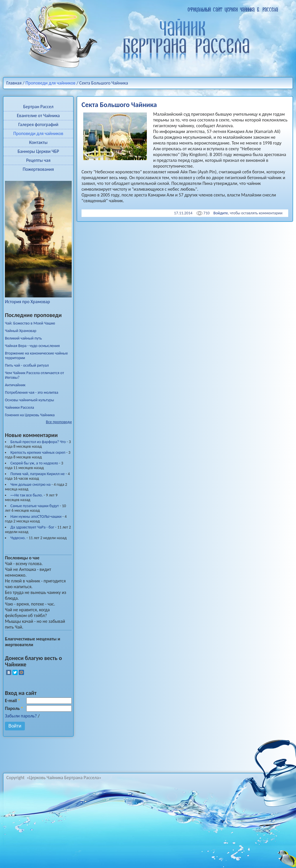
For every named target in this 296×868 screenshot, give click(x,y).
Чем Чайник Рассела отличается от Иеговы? (34, 375)
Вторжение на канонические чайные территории (36, 356)
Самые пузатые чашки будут (35, 506)
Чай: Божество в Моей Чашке (30, 323)
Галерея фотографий (38, 124)
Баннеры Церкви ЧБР (38, 151)
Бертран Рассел (38, 107)
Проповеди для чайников (50, 83)
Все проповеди (59, 422)
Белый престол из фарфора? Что (38, 442)
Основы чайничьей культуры (29, 400)
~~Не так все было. (27, 495)
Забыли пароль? (21, 716)
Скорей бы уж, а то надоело (34, 463)
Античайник (15, 385)
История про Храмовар (38, 299)
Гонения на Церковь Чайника (30, 415)
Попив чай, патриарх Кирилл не (38, 474)
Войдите (221, 213)
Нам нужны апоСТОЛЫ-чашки (36, 517)
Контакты (38, 142)
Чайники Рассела (20, 408)
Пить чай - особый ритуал (27, 365)
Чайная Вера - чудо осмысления (32, 346)
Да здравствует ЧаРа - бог (32, 527)
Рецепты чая (38, 160)
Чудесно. (18, 538)
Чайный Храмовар (21, 331)
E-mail (13, 701)
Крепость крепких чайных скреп (38, 452)
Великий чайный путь (23, 338)
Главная (14, 83)
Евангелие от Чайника (38, 116)
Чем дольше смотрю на (30, 484)
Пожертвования (38, 169)
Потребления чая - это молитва (32, 393)
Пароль (14, 708)
